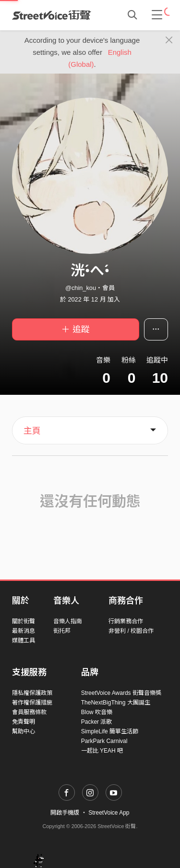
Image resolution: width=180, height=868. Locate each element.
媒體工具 (24, 641)
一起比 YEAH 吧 (102, 751)
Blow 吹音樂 (97, 712)
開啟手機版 (65, 813)
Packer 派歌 (97, 722)
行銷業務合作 (126, 621)
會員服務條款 (29, 712)
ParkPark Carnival (104, 741)
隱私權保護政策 (32, 693)
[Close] (169, 40)
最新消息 (24, 631)
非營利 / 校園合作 (131, 631)
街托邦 (62, 631)
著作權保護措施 (32, 703)
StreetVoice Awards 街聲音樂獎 (121, 693)
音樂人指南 (68, 621)
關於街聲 (24, 621)
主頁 (32, 431)
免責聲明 (24, 722)
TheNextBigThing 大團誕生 (116, 703)
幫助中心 (24, 731)
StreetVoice (52, 15)
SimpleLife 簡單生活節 (110, 731)
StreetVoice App (109, 813)
